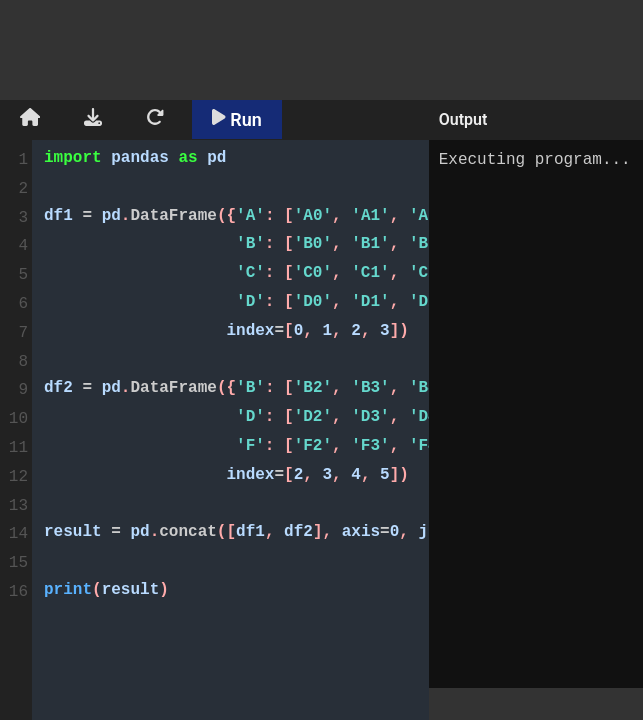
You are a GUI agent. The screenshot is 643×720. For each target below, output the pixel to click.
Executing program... (536, 414)
